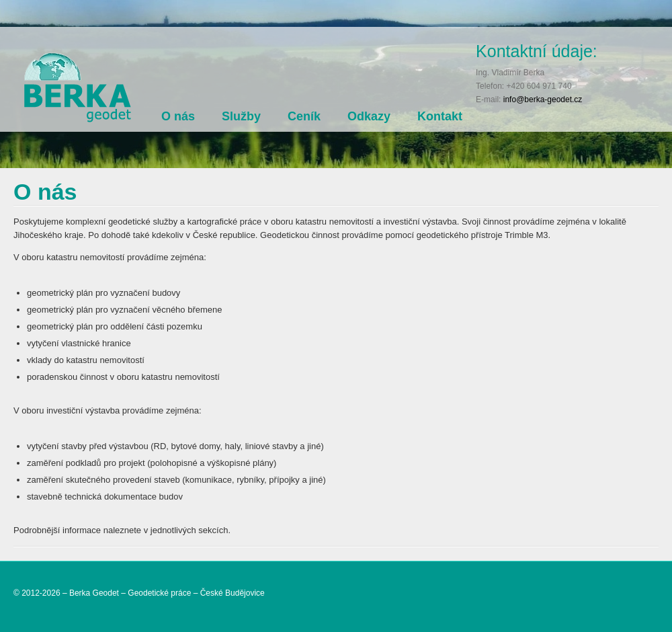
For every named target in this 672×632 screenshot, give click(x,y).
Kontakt (440, 116)
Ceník (304, 116)
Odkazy (369, 116)
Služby (241, 116)
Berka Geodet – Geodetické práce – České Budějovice (167, 593)
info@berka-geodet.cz (543, 100)
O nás (178, 116)
